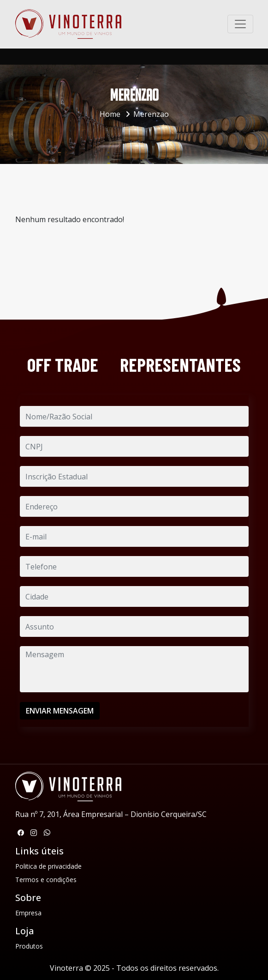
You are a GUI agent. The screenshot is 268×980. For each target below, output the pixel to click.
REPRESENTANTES (180, 364)
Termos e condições (46, 880)
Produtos (29, 946)
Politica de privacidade (48, 866)
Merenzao (151, 114)
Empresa (28, 913)
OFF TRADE (63, 364)
